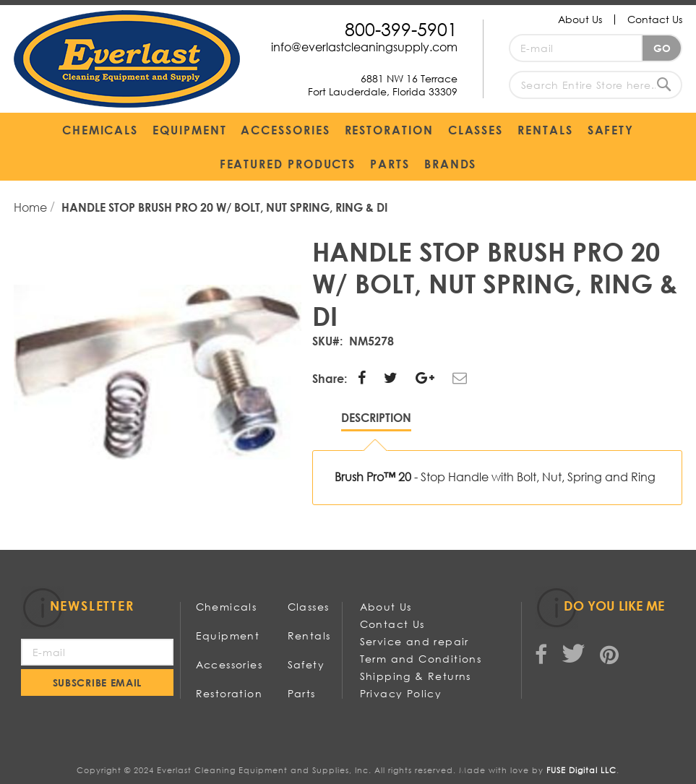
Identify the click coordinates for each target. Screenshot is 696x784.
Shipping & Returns (416, 676)
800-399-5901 (401, 29)
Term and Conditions (421, 659)
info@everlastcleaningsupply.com (364, 47)
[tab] (376, 421)
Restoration (229, 693)
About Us (580, 19)
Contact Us (655, 19)
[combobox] (596, 85)
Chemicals (227, 607)
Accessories (229, 664)
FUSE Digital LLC (581, 770)
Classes (309, 607)
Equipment (228, 636)
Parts (302, 693)
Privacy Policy (401, 693)
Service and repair (414, 641)
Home (32, 207)
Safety (306, 664)
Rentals (309, 636)
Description (376, 417)
